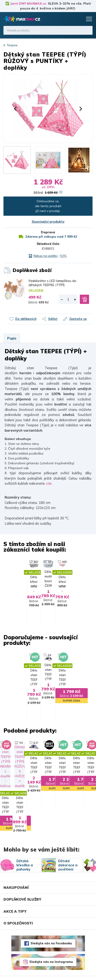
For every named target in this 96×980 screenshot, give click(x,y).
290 (81, 658)
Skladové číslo (48, 244)
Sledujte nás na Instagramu (51, 951)
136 (33, 754)
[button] (15, 109)
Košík (79, 19)
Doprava (48, 232)
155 (81, 562)
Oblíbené (70, 19)
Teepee (12, 45)
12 (33, 562)
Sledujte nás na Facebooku (51, 932)
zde (49, 483)
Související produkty (48, 222)
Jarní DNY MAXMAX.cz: (29, 3)
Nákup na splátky (46, 256)
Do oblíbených (26, 319)
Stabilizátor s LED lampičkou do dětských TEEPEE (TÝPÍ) (52, 283)
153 (81, 754)
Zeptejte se (78, 319)
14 (33, 658)
